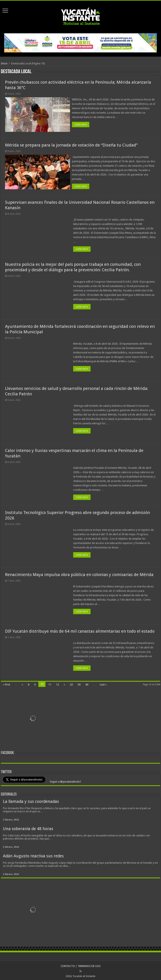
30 (79, 683)
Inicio (4, 63)
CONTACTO (68, 965)
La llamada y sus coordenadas (31, 800)
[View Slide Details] (33, 718)
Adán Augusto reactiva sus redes (33, 855)
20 (71, 683)
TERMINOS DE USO (89, 965)
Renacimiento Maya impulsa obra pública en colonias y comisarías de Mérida (79, 573)
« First (6, 683)
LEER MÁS (82, 125)
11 (50, 683)
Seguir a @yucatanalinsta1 (65, 780)
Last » (103, 683)
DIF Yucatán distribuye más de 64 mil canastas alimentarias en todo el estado (80, 630)
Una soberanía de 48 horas (28, 827)
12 (57, 683)
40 (87, 683)
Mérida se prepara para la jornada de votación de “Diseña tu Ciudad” (71, 144)
